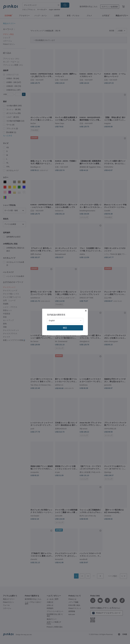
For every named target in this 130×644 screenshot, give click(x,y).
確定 (65, 328)
